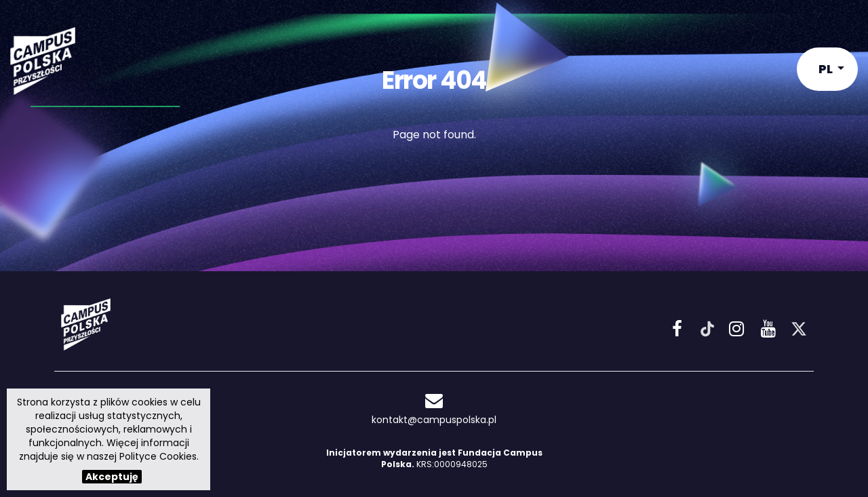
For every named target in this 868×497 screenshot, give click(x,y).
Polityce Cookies (158, 456)
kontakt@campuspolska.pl (434, 409)
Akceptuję (112, 477)
